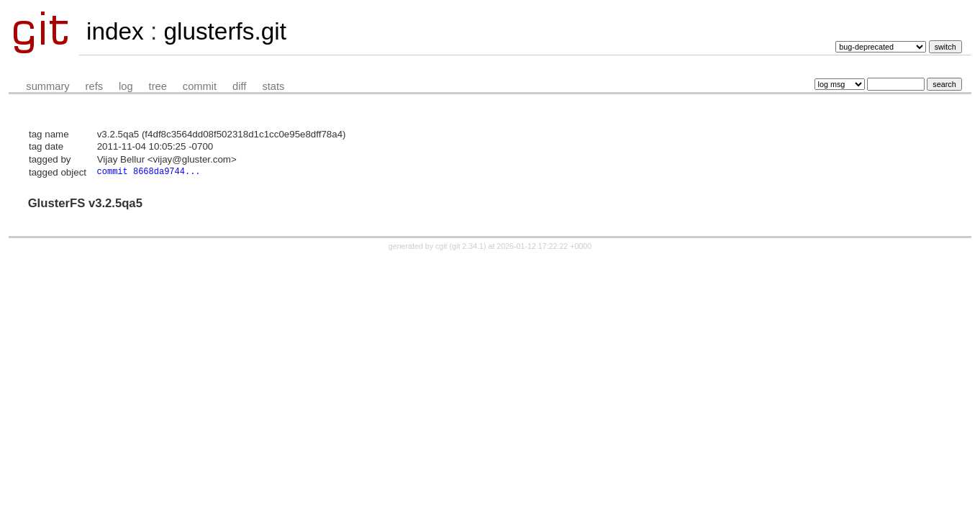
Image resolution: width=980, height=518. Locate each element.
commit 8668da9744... (149, 172)
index (115, 31)
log (126, 86)
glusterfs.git (224, 31)
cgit (443, 247)
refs (94, 86)
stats (273, 86)
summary (47, 86)
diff (239, 86)
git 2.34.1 (468, 247)
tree (158, 86)
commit (200, 86)
